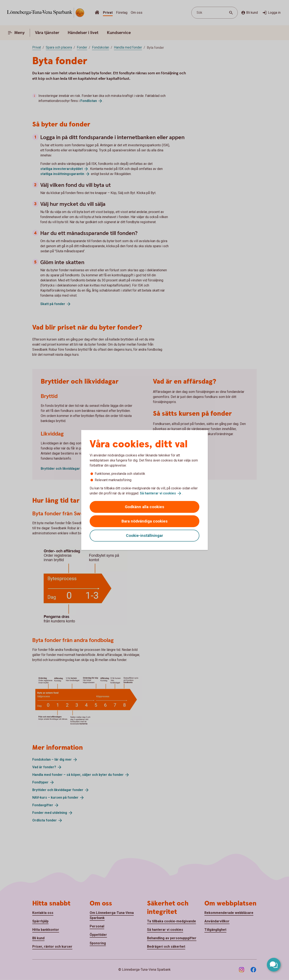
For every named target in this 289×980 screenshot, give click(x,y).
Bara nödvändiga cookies (144, 521)
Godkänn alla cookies (144, 507)
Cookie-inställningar (144, 535)
